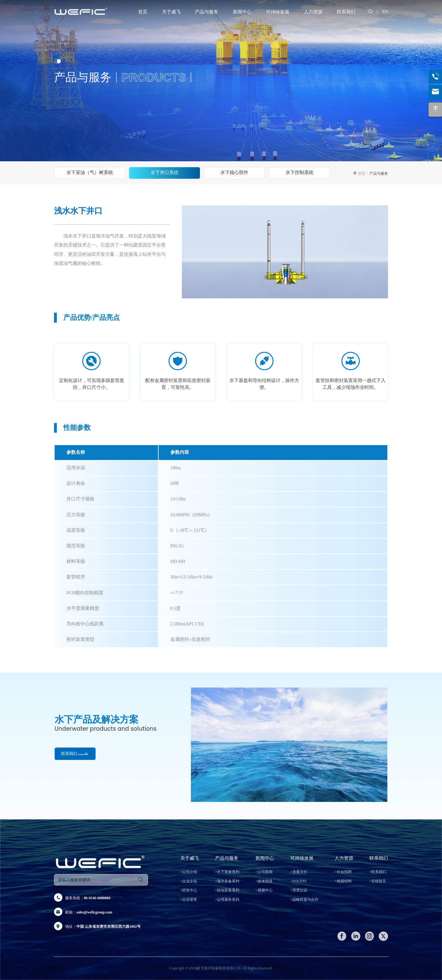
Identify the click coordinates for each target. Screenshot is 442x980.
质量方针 (299, 872)
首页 (143, 12)
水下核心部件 (234, 173)
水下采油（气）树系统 (90, 173)
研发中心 (189, 890)
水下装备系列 (227, 872)
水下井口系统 (165, 173)
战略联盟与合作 (304, 899)
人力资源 (313, 12)
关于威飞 (171, 12)
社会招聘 (343, 872)
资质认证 (299, 890)
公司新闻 (264, 872)
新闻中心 (242, 12)
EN (385, 11)
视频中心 (264, 890)
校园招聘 (343, 881)
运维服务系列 (227, 899)
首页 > (364, 173)
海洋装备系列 (227, 881)
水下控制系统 (300, 173)
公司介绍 (189, 872)
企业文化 (189, 881)
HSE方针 (298, 881)
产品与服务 (207, 12)
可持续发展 (278, 12)
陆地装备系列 (227, 890)
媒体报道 (264, 881)
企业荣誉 (189, 899)
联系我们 (346, 12)
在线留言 (378, 881)
